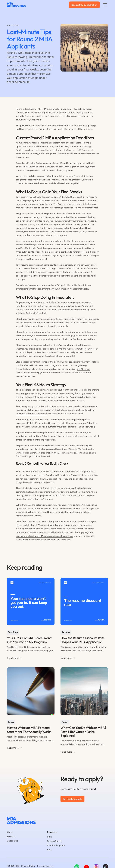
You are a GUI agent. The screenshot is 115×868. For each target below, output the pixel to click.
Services (11, 837)
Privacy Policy (28, 866)
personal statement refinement (31, 414)
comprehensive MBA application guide (58, 285)
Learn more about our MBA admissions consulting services (45, 536)
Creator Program (56, 845)
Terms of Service (45, 866)
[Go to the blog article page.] (31, 619)
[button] (105, 5)
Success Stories (55, 841)
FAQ (49, 850)
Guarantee (12, 841)
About (10, 832)
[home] (16, 5)
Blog (49, 837)
